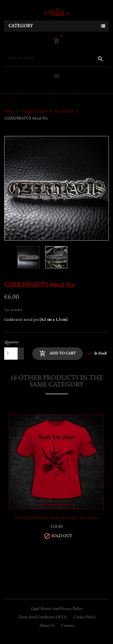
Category (21, 26)
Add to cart (57, 354)
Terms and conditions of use (42, 617)
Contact (67, 626)
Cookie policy (84, 617)
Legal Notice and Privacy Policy (56, 609)
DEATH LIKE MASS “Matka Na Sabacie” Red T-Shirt (56, 518)
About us (47, 626)
